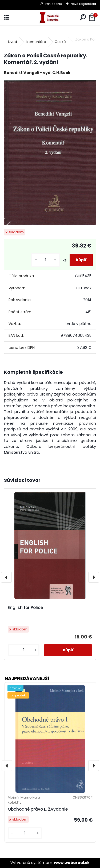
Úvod (13, 42)
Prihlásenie (54, 4)
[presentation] (6, 577)
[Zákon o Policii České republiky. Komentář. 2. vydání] (50, 152)
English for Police (25, 607)
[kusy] (46, 260)
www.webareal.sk (72, 863)
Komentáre (36, 42)
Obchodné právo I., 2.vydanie (38, 809)
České (60, 42)
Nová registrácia (83, 4)
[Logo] (50, 18)
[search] (83, 18)
